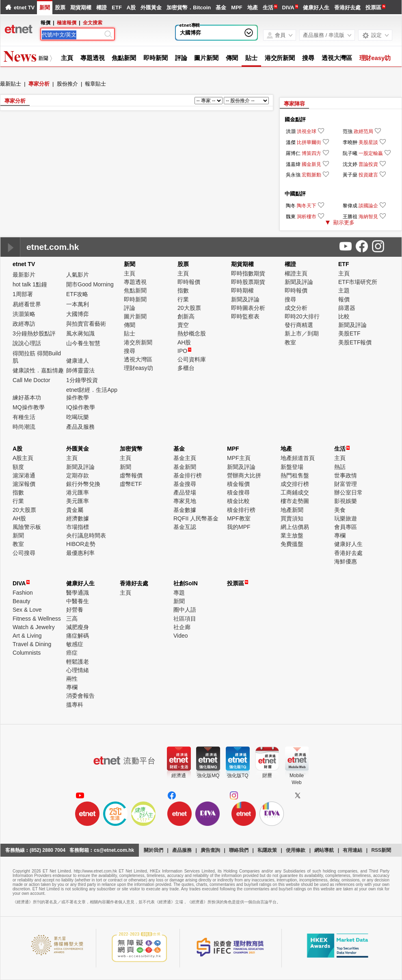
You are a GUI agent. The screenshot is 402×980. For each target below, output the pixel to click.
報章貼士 (95, 84)
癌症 (72, 653)
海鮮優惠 (346, 561)
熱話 (340, 467)
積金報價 (238, 484)
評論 (181, 58)
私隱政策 (267, 850)
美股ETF (349, 333)
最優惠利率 (80, 553)
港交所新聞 (280, 58)
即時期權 (242, 290)
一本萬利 (78, 304)
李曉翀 (350, 142)
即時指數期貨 (248, 273)
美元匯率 (78, 501)
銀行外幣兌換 (83, 484)
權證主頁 (296, 273)
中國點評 (295, 194)
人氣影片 (78, 275)
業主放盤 (292, 535)
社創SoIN (186, 583)
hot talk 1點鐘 (30, 284)
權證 (102, 8)
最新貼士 (11, 84)
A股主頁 (23, 458)
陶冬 (291, 206)
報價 (344, 299)
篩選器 (347, 308)
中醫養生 (78, 601)
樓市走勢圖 (295, 501)
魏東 (291, 217)
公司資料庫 (192, 359)
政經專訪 (24, 324)
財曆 (267, 776)
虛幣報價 (131, 475)
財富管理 (346, 484)
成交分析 (296, 308)
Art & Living (27, 636)
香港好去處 (347, 8)
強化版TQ (238, 776)
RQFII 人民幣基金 (196, 518)
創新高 (186, 316)
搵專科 (75, 705)
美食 (340, 510)
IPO (184, 351)
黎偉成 (350, 206)
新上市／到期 (302, 333)
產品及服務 (80, 427)
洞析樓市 (307, 217)
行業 (183, 299)
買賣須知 (292, 518)
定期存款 (78, 475)
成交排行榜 (295, 484)
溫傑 (291, 142)
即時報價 (189, 282)
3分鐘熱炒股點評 (34, 333)
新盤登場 (292, 467)
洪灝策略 (24, 314)
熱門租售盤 (295, 475)
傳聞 (232, 58)
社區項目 (185, 619)
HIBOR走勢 (81, 544)
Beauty (22, 601)
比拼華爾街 (309, 142)
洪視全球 (307, 131)
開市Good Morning (90, 284)
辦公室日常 (348, 492)
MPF (237, 8)
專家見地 (185, 501)
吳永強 (293, 175)
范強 (348, 131)
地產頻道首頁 (298, 458)
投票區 (373, 8)
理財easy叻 (375, 58)
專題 (179, 593)
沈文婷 (350, 164)
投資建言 (368, 175)
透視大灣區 (337, 58)
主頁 (67, 58)
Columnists (27, 653)
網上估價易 (295, 527)
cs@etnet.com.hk (114, 850)
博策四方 (311, 153)
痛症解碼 (78, 636)
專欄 (340, 535)
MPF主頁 (239, 458)
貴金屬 (75, 510)
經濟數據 (78, 518)
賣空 (183, 325)
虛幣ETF (131, 484)
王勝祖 (350, 217)
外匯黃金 (151, 8)
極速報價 (67, 23)
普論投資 (368, 164)
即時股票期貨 (248, 282)
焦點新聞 (124, 58)
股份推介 (67, 84)
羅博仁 (293, 153)
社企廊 (182, 627)
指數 (183, 290)
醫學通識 (78, 593)
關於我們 (153, 850)
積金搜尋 (238, 492)
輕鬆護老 (78, 662)
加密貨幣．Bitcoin (189, 8)
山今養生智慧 (83, 343)
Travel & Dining (32, 644)
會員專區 (346, 527)
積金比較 (238, 501)
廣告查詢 (210, 850)
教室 (290, 342)
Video (181, 636)
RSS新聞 (381, 850)
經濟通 (179, 776)
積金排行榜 (241, 510)
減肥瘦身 (78, 627)
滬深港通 (24, 475)
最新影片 (24, 275)
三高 (72, 619)
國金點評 (295, 119)
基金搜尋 (185, 484)
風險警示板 (27, 527)
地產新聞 (292, 510)
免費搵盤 (292, 544)
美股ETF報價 (355, 342)
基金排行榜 (188, 475)
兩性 (72, 679)
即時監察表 (245, 316)
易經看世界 (27, 304)
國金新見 (311, 164)
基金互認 (185, 527)
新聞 (45, 8)
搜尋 (308, 58)
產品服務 (182, 850)
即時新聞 (156, 58)
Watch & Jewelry (34, 627)
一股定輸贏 (371, 153)
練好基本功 (27, 398)
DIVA (288, 8)
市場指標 (78, 527)
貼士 (251, 58)
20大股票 (189, 308)
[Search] (72, 35)
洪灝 (291, 131)
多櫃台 (186, 368)
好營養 (75, 610)
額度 (18, 467)
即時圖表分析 (248, 308)
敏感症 (75, 644)
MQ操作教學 (29, 407)
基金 (221, 8)
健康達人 (78, 361)
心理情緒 (78, 670)
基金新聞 (185, 467)
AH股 (184, 342)
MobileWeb (297, 779)
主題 (344, 290)
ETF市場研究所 (358, 282)
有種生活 (24, 417)
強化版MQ (208, 776)
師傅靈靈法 (80, 370)
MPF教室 (239, 518)
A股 (131, 8)
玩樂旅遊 (346, 518)
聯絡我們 (239, 850)
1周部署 (23, 294)
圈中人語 (185, 610)
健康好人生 (316, 8)
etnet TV (24, 8)
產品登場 (185, 492)
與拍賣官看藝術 (86, 324)
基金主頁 (185, 458)
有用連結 (352, 850)
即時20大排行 (302, 316)
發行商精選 (299, 325)
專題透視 (93, 58)
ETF (117, 8)
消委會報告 (80, 696)
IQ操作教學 (81, 407)
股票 (60, 8)
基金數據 (185, 510)
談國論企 (368, 206)
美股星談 (368, 142)
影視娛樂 (346, 501)
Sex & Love (27, 610)
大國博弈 (190, 33)
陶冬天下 (307, 206)
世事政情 (346, 475)
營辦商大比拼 (244, 475)
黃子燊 (350, 175)
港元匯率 (78, 492)
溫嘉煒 (293, 164)
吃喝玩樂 (78, 417)
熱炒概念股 (192, 333)
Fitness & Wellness (37, 619)
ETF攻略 (77, 294)
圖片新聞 (206, 58)
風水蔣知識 (80, 333)
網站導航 (324, 850)
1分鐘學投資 (82, 380)
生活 (268, 8)
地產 (253, 8)
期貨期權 (81, 8)
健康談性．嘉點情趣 (38, 370)
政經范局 (363, 131)
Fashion (23, 593)
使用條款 (296, 850)
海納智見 (368, 217)
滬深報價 (24, 484)
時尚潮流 (24, 427)
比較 (344, 316)
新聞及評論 (245, 299)
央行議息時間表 (86, 535)
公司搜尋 (24, 553)
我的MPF (239, 527)
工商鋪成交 (295, 492)
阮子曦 (350, 153)
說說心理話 (27, 343)
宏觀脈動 (311, 175)
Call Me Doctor (31, 380)
